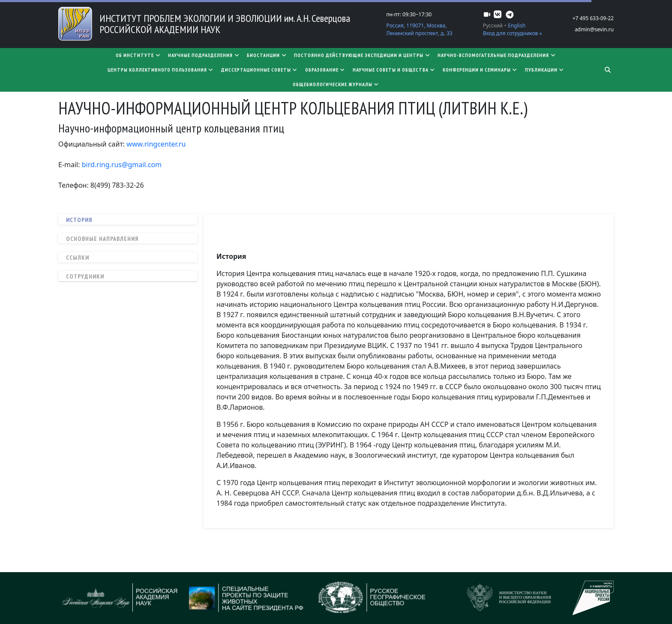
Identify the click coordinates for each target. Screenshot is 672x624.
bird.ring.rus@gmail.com (122, 165)
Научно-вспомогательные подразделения (497, 55)
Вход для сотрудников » (513, 33)
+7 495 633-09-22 (593, 18)
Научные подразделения (204, 55)
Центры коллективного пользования (161, 70)
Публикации (545, 70)
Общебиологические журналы (336, 84)
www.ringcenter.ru (156, 144)
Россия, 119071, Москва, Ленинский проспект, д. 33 (419, 29)
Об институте (138, 55)
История (79, 220)
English (517, 25)
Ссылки (78, 258)
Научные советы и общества (394, 70)
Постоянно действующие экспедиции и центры (362, 55)
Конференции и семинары (480, 70)
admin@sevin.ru (594, 29)
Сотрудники (85, 276)
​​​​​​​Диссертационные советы (260, 70)
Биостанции (267, 55)
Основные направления (102, 239)
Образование (325, 70)
